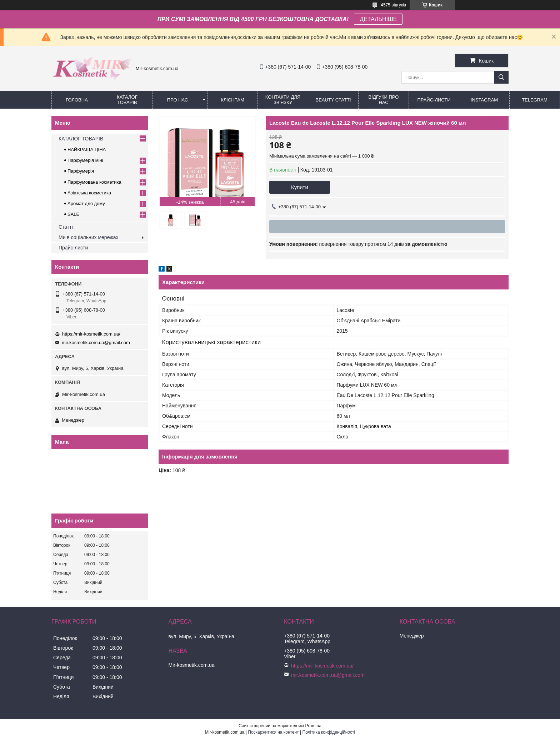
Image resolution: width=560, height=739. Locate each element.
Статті (66, 227)
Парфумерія (81, 171)
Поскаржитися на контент (273, 732)
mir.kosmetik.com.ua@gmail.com (96, 343)
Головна (77, 100)
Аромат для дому (86, 204)
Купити (300, 187)
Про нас (178, 100)
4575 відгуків (393, 5)
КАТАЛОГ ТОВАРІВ (127, 100)
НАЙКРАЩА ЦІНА (87, 150)
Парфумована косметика (94, 182)
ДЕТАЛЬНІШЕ (378, 19)
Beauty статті (333, 100)
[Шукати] (501, 77)
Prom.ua (313, 726)
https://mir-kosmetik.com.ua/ (91, 334)
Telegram (535, 100)
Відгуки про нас (384, 100)
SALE (73, 214)
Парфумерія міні (85, 160)
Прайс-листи (434, 100)
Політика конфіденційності (329, 732)
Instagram (484, 100)
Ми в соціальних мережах (88, 237)
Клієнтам (232, 100)
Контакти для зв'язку (283, 100)
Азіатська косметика (89, 193)
